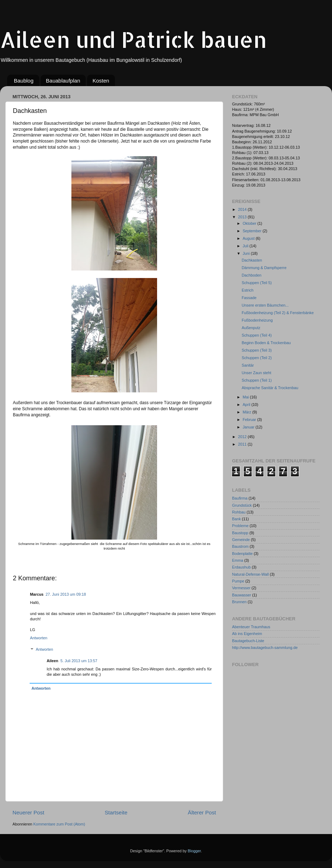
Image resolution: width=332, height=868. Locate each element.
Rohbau (239, 512)
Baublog (24, 81)
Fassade (249, 298)
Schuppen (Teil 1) (257, 380)
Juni (247, 253)
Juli (246, 246)
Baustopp (240, 533)
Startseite (116, 812)
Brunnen (239, 602)
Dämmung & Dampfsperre (264, 268)
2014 (243, 209)
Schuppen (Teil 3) (257, 350)
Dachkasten (252, 260)
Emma (238, 560)
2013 (243, 217)
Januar (249, 427)
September (253, 231)
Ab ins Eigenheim (247, 634)
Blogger (194, 851)
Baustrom (240, 546)
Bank (237, 519)
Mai (246, 397)
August (249, 238)
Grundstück (242, 505)
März (248, 412)
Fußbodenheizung (257, 320)
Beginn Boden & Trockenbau (266, 343)
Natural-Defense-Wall (250, 574)
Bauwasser (242, 595)
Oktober (250, 223)
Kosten (101, 81)
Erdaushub (241, 567)
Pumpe (238, 581)
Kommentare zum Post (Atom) (59, 824)
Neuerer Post (28, 812)
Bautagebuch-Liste (248, 641)
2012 (243, 437)
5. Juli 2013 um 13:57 (79, 661)
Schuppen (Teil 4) (257, 335)
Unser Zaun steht (256, 373)
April (247, 405)
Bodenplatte (242, 554)
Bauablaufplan (63, 81)
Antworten (39, 638)
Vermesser (241, 588)
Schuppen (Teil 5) (257, 283)
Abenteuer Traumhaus (251, 627)
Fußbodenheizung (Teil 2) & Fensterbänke (278, 313)
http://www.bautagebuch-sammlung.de (265, 648)
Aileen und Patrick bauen (133, 39)
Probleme (240, 526)
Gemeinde (241, 540)
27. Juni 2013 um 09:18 (66, 594)
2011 (243, 444)
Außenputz (251, 328)
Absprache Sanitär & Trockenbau (270, 388)
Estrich (248, 290)
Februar (250, 420)
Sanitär (248, 365)
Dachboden (251, 275)
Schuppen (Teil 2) (257, 358)
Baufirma (240, 498)
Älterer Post (202, 812)
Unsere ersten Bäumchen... (265, 305)
